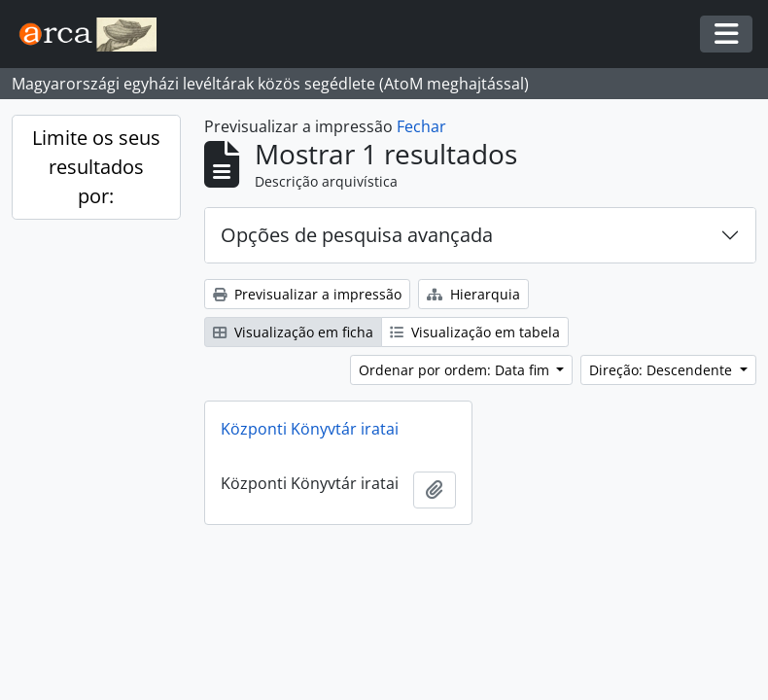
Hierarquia (473, 294)
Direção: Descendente (663, 370)
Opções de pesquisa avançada (357, 235)
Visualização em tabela (475, 332)
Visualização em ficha (293, 332)
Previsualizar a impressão (307, 294)
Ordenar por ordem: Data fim (456, 370)
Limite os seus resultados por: (96, 167)
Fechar (421, 126)
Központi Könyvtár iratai (310, 429)
